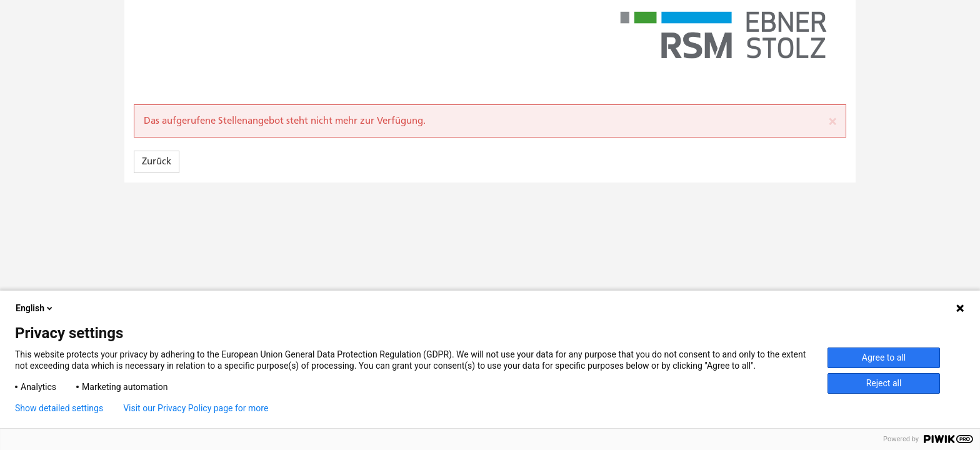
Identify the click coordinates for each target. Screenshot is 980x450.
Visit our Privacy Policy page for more (196, 408)
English (35, 308)
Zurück (157, 161)
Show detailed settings (59, 408)
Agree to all (884, 357)
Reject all (884, 383)
